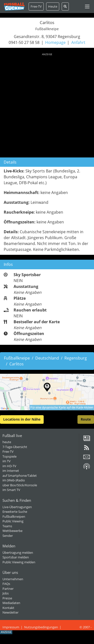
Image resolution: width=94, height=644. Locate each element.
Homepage (55, 42)
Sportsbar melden (16, 557)
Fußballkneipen (14, 516)
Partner (8, 589)
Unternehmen (13, 579)
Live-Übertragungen (17, 507)
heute (7, 442)
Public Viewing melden (19, 562)
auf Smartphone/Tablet (20, 476)
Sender (8, 536)
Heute (53, 6)
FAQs (6, 584)
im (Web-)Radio (14, 480)
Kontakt (8, 608)
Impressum (11, 627)
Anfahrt (78, 42)
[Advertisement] (47, 104)
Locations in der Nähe (22, 419)
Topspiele (9, 456)
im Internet (11, 471)
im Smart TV (11, 490)
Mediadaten (11, 603)
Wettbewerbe (12, 531)
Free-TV (36, 6)
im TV (7, 461)
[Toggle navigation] (87, 6)
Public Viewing (13, 521)
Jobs (6, 593)
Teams (7, 526)
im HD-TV (9, 466)
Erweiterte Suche (15, 512)
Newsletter (10, 612)
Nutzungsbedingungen (41, 627)
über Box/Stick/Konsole (20, 485)
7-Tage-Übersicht (15, 447)
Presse (7, 598)
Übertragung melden (18, 553)
